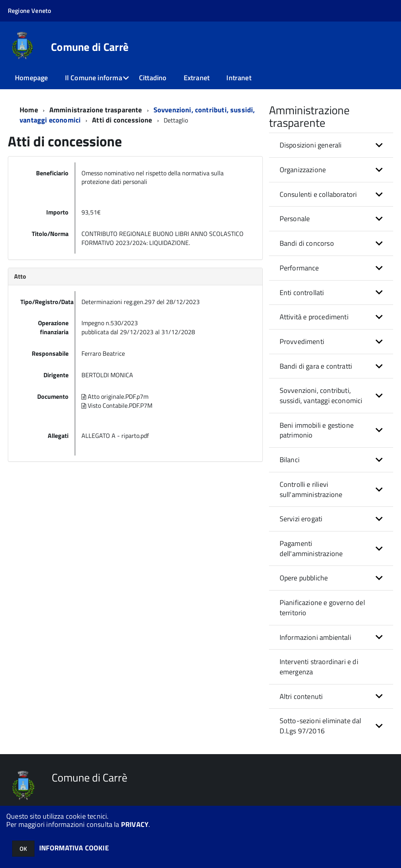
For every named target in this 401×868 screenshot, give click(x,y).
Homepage (31, 78)
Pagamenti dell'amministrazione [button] (311, 548)
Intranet (239, 78)
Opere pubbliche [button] (304, 578)
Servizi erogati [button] (301, 519)
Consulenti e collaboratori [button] (318, 194)
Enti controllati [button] (302, 293)
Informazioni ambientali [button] (315, 637)
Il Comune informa (94, 78)
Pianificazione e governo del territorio (322, 608)
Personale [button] (295, 219)
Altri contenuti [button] (301, 696)
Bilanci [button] (290, 460)
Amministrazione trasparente (96, 110)
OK (23, 849)
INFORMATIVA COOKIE (74, 848)
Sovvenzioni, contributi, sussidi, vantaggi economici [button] (321, 395)
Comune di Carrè (90, 47)
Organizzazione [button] (303, 170)
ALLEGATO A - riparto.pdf (115, 436)
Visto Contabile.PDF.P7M (117, 405)
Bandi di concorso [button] (307, 243)
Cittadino (153, 78)
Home (29, 110)
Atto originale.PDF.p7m (115, 396)
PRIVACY (135, 824)
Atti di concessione (123, 120)
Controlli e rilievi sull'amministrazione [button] (311, 489)
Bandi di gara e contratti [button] (316, 366)
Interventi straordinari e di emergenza (319, 667)
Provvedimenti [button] (302, 341)
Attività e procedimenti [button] (314, 317)
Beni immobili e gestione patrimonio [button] (317, 430)
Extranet (197, 78)
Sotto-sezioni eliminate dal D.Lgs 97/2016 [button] (321, 726)
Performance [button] (299, 268)
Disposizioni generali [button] (311, 145)
